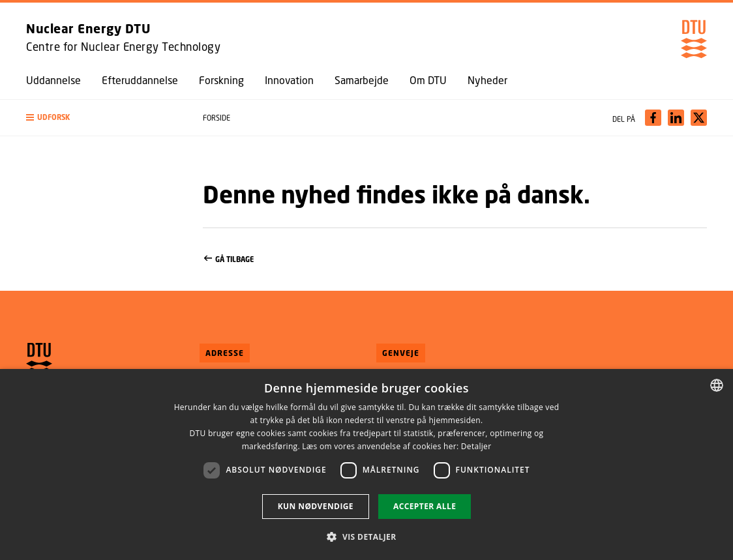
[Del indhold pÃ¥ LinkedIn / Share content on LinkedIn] (676, 118)
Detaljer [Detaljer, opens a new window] (476, 446)
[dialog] (366, 464)
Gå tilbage (455, 260)
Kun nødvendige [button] (316, 506)
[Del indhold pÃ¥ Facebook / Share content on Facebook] (653, 118)
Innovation (289, 80)
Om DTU (428, 80)
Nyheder (487, 80)
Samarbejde (362, 80)
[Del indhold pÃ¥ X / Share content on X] (699, 118)
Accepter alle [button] (425, 506)
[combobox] (717, 385)
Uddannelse (53, 80)
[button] (101, 118)
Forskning (221, 80)
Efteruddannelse (140, 80)
